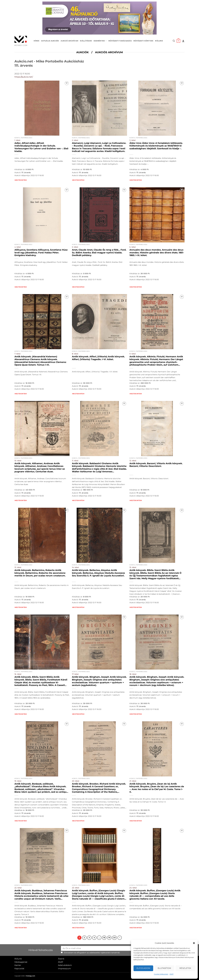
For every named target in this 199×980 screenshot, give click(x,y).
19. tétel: (18, 781)
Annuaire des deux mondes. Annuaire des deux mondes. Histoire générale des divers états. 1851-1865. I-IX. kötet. (157, 253)
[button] (194, 943)
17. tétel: (75, 674)
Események (100, 41)
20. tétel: (76, 781)
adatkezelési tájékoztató (100, 953)
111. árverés (26, 172)
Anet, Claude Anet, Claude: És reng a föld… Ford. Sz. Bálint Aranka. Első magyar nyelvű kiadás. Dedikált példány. (99, 253)
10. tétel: (18, 461)
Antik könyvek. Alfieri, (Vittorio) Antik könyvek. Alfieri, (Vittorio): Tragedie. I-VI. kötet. (98, 358)
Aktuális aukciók (50, 41)
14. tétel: (76, 567)
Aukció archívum (69, 41)
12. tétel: (133, 461)
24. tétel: (133, 888)
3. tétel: (133, 140)
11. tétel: (75, 461)
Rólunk (159, 41)
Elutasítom (164, 968)
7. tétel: (18, 354)
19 (109, 938)
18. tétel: (133, 674)
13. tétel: (18, 567)
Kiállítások (86, 41)
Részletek (185, 968)
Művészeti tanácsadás (120, 41)
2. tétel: (75, 140)
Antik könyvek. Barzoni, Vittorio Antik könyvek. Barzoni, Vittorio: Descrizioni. (156, 465)
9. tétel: (133, 354)
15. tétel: (133, 567)
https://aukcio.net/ (24, 77)
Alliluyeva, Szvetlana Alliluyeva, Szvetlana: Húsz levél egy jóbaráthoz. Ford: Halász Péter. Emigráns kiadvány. (41, 253)
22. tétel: (18, 888)
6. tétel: (133, 247)
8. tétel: (75, 354)
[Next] (120, 938)
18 (104, 938)
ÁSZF (172, 974)
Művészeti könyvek (143, 41)
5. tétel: (75, 247)
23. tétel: (76, 888)
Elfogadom (143, 968)
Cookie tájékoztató (161, 974)
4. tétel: (18, 247)
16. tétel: (18, 674)
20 (114, 938)
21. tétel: (133, 781)
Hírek (36, 41)
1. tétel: (17, 140)
